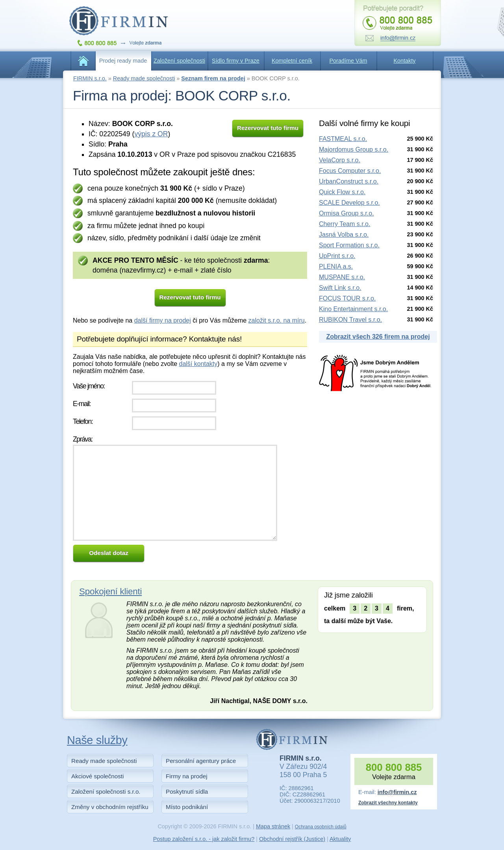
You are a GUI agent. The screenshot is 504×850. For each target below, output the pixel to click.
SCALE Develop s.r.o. (349, 203)
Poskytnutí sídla (187, 792)
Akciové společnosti (97, 776)
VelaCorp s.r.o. (340, 160)
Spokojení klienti (110, 591)
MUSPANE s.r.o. (342, 277)
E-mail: (82, 404)
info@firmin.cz (397, 792)
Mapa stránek (273, 826)
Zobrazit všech (378, 337)
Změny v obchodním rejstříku (110, 807)
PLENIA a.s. (336, 266)
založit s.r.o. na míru (277, 320)
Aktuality (340, 839)
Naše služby (97, 740)
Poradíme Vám (348, 61)
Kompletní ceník (292, 61)
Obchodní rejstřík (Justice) (292, 839)
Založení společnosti (179, 61)
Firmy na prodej (187, 776)
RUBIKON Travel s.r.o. (350, 320)
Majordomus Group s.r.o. (354, 149)
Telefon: (83, 421)
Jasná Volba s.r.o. (344, 235)
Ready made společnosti (144, 78)
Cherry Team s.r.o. (345, 224)
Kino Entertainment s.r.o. (353, 309)
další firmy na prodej (163, 320)
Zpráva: (83, 439)
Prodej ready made (123, 61)
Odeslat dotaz (109, 553)
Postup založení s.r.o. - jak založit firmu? (204, 839)
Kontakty (405, 61)
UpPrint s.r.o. (337, 256)
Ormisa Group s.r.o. (346, 213)
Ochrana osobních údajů (321, 827)
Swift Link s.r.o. (340, 288)
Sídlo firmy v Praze (236, 61)
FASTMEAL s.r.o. (343, 139)
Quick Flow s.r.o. (342, 192)
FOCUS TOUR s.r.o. (347, 298)
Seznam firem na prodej (213, 78)
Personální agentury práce (201, 761)
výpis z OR (151, 134)
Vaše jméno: (89, 386)
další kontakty (198, 364)
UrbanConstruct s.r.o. (349, 181)
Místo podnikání (187, 807)
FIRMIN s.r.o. (90, 78)
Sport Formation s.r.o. (349, 245)
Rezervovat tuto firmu (268, 128)
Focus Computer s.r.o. (350, 171)
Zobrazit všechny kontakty (388, 803)
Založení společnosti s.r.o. (106, 792)
